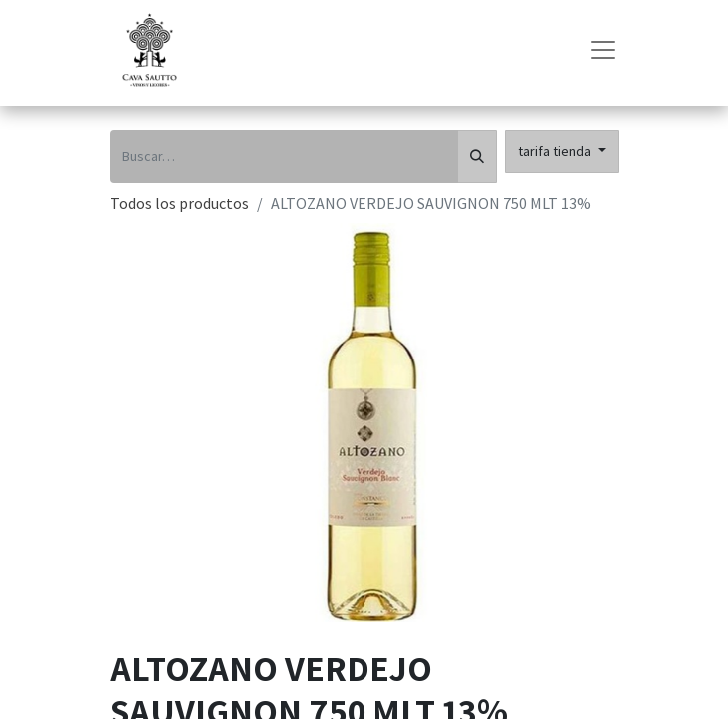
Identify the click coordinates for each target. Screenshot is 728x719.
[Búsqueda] (477, 156)
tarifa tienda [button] (556, 151)
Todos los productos (179, 203)
